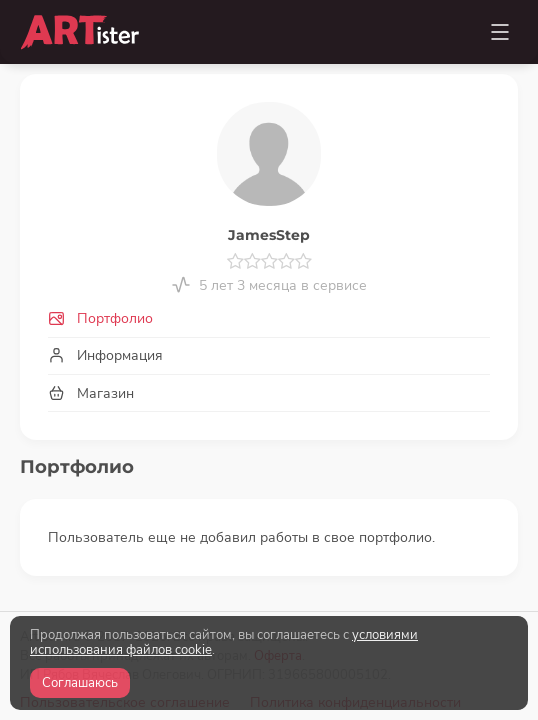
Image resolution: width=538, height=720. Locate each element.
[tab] (269, 319)
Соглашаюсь (80, 683)
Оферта (278, 592)
